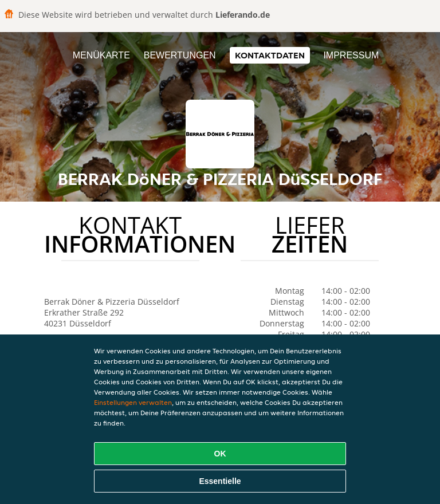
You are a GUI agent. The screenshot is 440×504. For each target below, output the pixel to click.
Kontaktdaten (270, 55)
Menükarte (101, 55)
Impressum (351, 55)
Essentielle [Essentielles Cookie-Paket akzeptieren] (220, 481)
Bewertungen (180, 55)
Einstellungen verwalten (133, 402)
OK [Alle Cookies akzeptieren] (220, 454)
